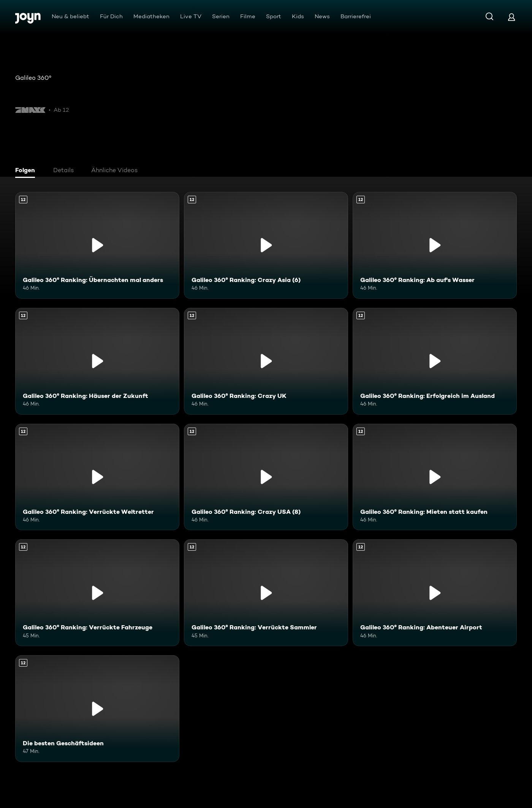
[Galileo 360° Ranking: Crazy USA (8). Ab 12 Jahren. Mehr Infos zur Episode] (266, 477)
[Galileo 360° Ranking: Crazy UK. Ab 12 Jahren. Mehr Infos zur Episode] (266, 361)
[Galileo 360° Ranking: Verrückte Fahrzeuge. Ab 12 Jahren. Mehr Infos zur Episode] (97, 593)
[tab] (27, 171)
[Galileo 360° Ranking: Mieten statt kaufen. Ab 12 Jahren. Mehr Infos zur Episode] (435, 477)
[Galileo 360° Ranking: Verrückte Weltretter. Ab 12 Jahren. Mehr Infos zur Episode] (97, 477)
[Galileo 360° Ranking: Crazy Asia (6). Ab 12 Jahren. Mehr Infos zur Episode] (266, 245)
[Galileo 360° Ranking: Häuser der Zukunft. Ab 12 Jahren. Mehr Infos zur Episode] (97, 361)
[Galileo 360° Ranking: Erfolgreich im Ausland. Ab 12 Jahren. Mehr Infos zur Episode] (435, 361)
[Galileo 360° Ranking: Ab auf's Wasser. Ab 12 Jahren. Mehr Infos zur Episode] (435, 245)
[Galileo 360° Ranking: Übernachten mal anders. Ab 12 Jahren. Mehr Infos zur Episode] (97, 245)
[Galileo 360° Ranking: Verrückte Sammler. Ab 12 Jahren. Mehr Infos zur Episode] (266, 593)
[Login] (511, 17)
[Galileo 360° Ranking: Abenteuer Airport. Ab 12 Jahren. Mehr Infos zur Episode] (435, 593)
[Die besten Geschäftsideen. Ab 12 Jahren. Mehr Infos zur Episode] (97, 709)
